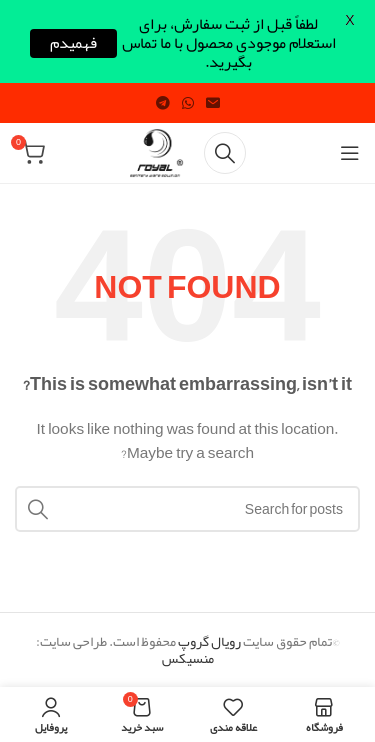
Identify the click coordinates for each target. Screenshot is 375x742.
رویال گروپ (209, 641)
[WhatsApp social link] (188, 103)
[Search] (225, 153)
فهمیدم (73, 43)
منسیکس (188, 658)
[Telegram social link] (163, 103)
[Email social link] (213, 103)
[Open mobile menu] (350, 153)
